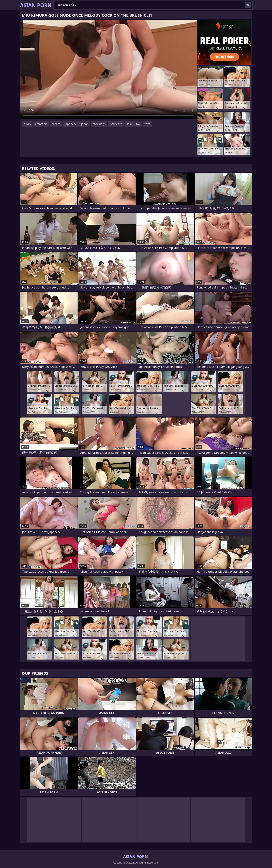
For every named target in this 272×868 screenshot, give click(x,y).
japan (85, 124)
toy (138, 124)
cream (56, 124)
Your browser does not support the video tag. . (108, 69)
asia (129, 124)
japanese (71, 124)
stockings (99, 124)
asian (27, 124)
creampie (41, 124)
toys (147, 124)
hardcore (116, 124)
